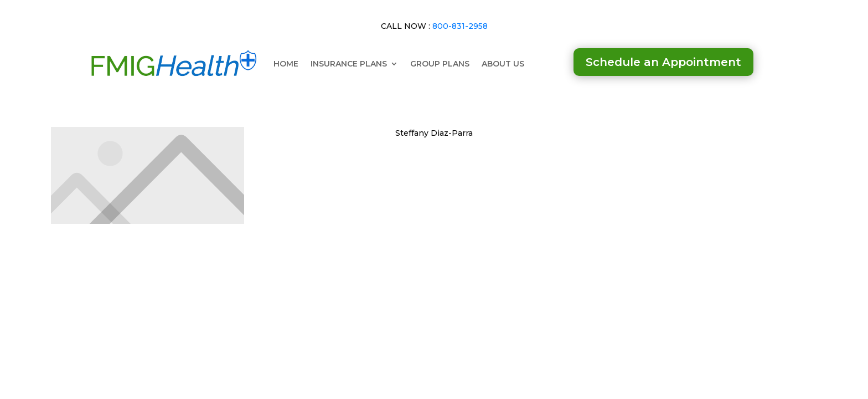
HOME (286, 64)
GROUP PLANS (440, 64)
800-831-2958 (460, 26)
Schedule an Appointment (663, 62)
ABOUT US (503, 64)
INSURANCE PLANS (349, 64)
